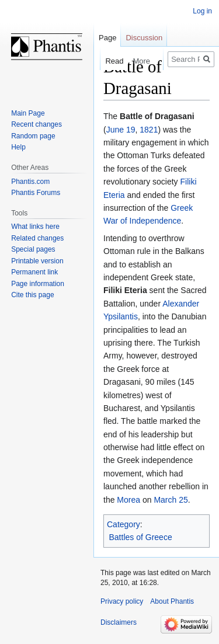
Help (18, 147)
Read (105, 61)
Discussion (144, 38)
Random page (33, 136)
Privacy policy (122, 601)
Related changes (37, 238)
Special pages (33, 249)
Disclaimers (119, 622)
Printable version (37, 261)
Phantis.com (30, 182)
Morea (128, 500)
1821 (149, 130)
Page (107, 38)
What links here (35, 227)
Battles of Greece (141, 537)
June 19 (121, 130)
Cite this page (32, 295)
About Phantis (172, 601)
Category (124, 524)
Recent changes (36, 124)
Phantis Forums (36, 193)
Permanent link (34, 272)
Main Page (28, 113)
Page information (38, 284)
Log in (202, 11)
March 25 (171, 500)
